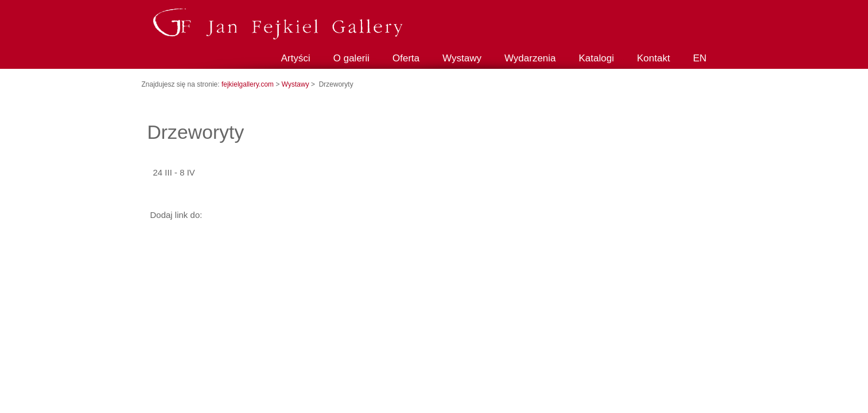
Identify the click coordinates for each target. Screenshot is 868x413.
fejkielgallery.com (248, 84)
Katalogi (596, 58)
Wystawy (462, 58)
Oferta (406, 58)
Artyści (296, 58)
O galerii (351, 58)
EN (700, 58)
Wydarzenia (530, 58)
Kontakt (653, 58)
